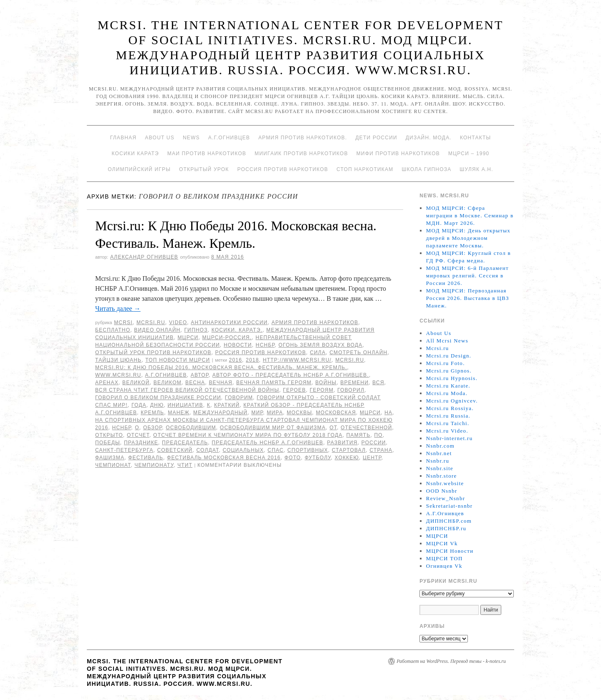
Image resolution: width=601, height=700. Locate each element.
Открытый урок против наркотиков (153, 353)
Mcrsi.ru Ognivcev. (452, 401)
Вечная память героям (274, 383)
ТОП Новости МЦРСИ (178, 360)
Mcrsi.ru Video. (447, 431)
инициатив (185, 405)
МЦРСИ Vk (442, 543)
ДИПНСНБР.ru (446, 528)
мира (275, 413)
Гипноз (196, 330)
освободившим (191, 428)
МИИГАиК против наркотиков (301, 154)
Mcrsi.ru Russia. (448, 416)
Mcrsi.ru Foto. (446, 363)
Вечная (221, 383)
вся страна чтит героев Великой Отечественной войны (187, 390)
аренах (107, 383)
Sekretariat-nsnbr (449, 506)
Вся (378, 383)
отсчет (138, 435)
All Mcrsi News (447, 341)
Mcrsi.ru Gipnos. (449, 371)
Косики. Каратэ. (237, 330)
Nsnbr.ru (438, 461)
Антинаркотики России (229, 322)
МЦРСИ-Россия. (227, 337)
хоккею (347, 458)
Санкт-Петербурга (124, 450)
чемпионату (154, 465)
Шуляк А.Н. (476, 169)
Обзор (153, 428)
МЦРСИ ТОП (444, 558)
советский (175, 450)
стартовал (349, 450)
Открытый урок (204, 169)
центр (372, 458)
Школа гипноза (426, 169)
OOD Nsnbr (442, 491)
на (388, 413)
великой (136, 383)
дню (157, 405)
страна (381, 450)
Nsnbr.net (439, 453)
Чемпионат (113, 465)
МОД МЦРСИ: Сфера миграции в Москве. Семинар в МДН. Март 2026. (470, 215)
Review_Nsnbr (446, 498)
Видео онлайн (157, 330)
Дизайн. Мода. (429, 138)
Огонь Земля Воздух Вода (320, 345)
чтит (185, 465)
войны (326, 383)
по (379, 435)
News (191, 138)
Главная (123, 138)
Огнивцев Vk (444, 566)
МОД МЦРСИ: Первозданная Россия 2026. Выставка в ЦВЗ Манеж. (468, 298)
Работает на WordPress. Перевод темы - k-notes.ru (451, 661)
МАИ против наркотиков (207, 154)
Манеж (179, 413)
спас (276, 450)
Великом (168, 383)
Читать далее (118, 308)
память (359, 435)
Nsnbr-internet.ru (449, 438)
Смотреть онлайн (358, 353)
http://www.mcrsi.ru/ (297, 360)
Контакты (475, 138)
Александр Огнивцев (144, 257)
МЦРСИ (188, 337)
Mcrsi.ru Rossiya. (450, 408)
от (333, 428)
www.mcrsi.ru (118, 375)
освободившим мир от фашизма (273, 428)
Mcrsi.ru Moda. (447, 393)
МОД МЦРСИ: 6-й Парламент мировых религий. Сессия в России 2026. (467, 276)
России (374, 443)
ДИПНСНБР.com (449, 521)
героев (294, 390)
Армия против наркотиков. (303, 138)
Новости (238, 345)
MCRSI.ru (350, 360)
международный (220, 413)
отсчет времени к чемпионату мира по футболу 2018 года (248, 435)
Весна (195, 383)
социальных (243, 450)
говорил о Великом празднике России (158, 398)
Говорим (239, 398)
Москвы (299, 413)
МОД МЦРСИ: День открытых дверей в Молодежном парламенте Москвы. (468, 238)
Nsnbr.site (440, 468)
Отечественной (366, 428)
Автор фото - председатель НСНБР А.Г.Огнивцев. (291, 375)
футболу (318, 458)
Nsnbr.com (440, 446)
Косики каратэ (135, 154)
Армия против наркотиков (315, 322)
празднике (141, 443)
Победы (108, 443)
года (139, 405)
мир (257, 413)
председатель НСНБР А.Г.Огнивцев (267, 443)
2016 (236, 360)
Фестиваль (146, 458)
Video (178, 322)
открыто (109, 435)
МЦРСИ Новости (450, 551)
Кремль (152, 413)
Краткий (227, 405)
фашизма (110, 458)
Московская (336, 413)
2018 (253, 360)
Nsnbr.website (445, 483)
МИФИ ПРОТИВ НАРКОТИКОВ (398, 154)
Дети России (376, 138)
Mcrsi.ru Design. (449, 356)
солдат (207, 450)
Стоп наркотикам (365, 169)
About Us (160, 138)
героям (322, 390)
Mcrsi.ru (151, 322)
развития (342, 443)
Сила (318, 353)
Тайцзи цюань (118, 360)
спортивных (308, 450)
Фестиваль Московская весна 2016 (224, 458)
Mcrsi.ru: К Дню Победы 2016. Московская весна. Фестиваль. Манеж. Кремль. (221, 368)
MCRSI (123, 322)
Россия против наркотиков (283, 169)
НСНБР (265, 345)
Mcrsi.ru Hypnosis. (452, 378)
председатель (185, 443)
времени (355, 383)
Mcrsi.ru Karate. (448, 386)
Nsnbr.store (442, 476)
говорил (351, 390)
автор (200, 375)
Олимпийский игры (139, 169)
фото (293, 458)
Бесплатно (113, 330)
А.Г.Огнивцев (229, 138)
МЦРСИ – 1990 (469, 154)
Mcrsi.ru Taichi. (448, 423)
